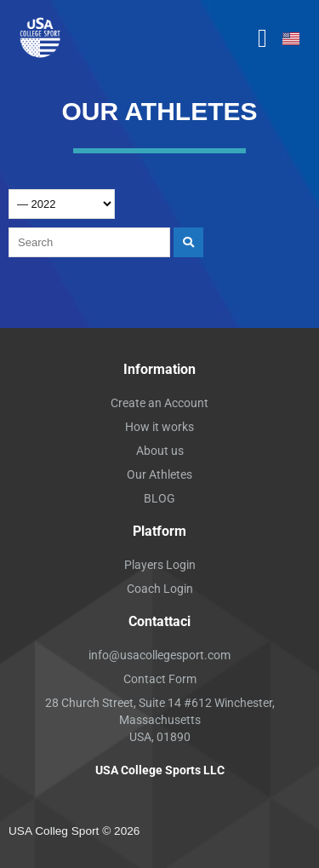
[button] (263, 39)
